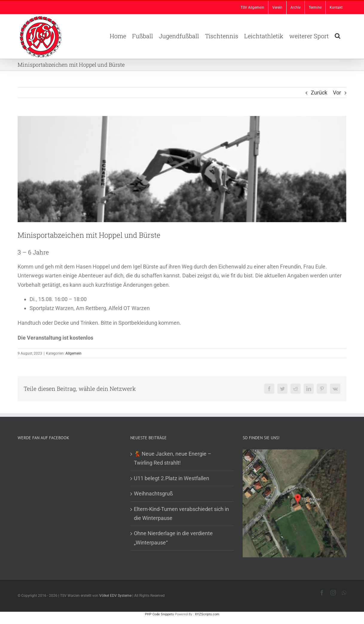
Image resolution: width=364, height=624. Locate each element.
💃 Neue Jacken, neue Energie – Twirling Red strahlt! (173, 458)
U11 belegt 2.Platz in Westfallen (172, 478)
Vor (337, 93)
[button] (338, 35)
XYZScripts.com (207, 614)
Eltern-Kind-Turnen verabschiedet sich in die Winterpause (181, 514)
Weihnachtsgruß (153, 493)
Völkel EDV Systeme (115, 596)
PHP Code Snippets (159, 614)
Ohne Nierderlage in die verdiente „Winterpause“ (173, 538)
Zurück (319, 93)
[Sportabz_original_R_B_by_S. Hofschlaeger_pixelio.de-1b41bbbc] (182, 169)
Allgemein (74, 353)
